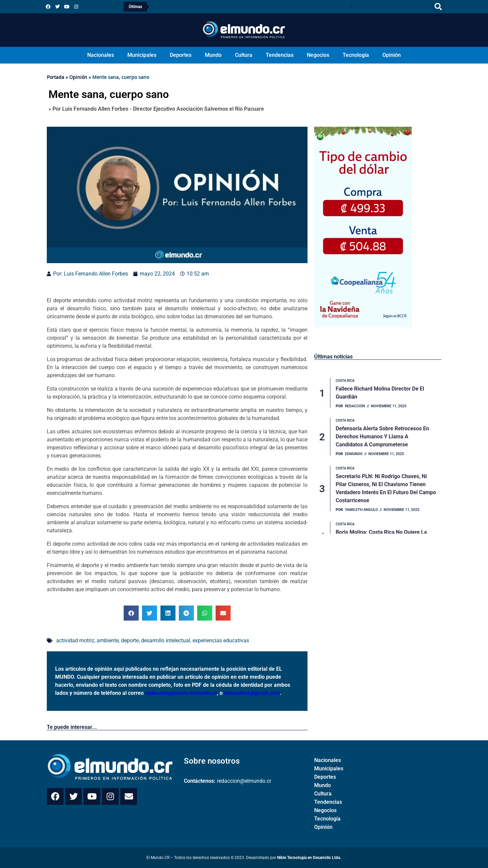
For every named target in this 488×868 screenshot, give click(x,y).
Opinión (392, 55)
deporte (130, 640)
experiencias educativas (221, 640)
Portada (55, 77)
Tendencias (280, 55)
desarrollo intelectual (166, 640)
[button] (438, 7)
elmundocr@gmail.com (252, 693)
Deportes (181, 55)
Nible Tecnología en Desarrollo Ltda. (309, 858)
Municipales (142, 55)
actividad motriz (75, 640)
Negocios (318, 55)
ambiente (108, 640)
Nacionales (101, 55)
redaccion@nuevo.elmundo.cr (181, 693)
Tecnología (356, 55)
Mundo (213, 55)
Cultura (244, 55)
